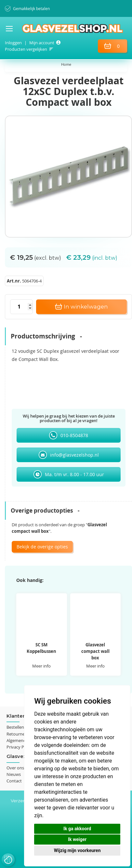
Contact (14, 781)
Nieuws (14, 774)
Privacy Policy (20, 747)
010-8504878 (74, 435)
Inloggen (13, 43)
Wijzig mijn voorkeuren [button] (77, 850)
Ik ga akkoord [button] (77, 829)
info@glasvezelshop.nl (74, 455)
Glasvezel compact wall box (95, 651)
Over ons (15, 768)
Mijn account (42, 43)
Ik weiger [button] (77, 839)
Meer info (41, 666)
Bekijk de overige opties (42, 547)
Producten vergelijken (26, 49)
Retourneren (19, 734)
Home (66, 64)
